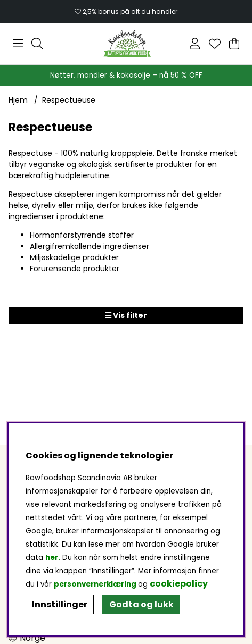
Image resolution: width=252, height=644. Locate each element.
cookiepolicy (179, 584)
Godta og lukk (141, 604)
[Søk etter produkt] (37, 44)
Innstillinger (60, 604)
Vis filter (126, 315)
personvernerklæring (95, 584)
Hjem (18, 100)
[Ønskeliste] (215, 44)
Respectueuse (69, 100)
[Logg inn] (195, 44)
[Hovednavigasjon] (18, 44)
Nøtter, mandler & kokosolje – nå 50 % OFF (126, 75)
